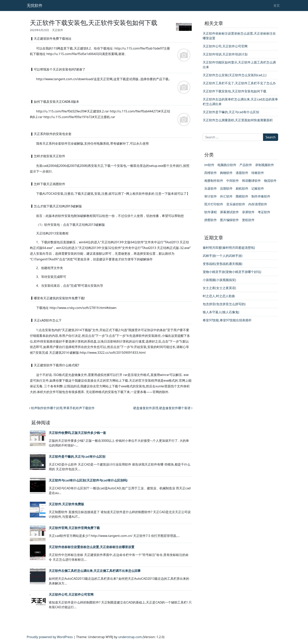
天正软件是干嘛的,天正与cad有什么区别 (77, 457)
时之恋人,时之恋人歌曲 (219, 296)
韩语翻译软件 (251, 181)
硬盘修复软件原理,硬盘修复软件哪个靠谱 (163, 408)
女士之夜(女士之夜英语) (219, 288)
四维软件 (211, 173)
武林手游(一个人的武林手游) (223, 256)
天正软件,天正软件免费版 (66, 504)
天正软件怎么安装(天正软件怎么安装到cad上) (235, 75)
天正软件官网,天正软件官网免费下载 (74, 528)
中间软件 (233, 181)
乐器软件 (211, 188)
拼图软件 (211, 220)
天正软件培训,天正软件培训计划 (225, 54)
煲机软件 (248, 220)
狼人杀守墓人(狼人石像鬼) (221, 312)
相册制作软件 (214, 181)
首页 (277, 6)
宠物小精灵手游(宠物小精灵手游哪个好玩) (232, 272)
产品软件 (246, 165)
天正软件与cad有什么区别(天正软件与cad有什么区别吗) (88, 480)
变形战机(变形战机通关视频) (223, 264)
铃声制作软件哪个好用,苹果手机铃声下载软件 (62, 408)
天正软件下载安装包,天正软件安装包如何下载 (235, 91)
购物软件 (226, 173)
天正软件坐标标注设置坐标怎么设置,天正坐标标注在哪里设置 (92, 547)
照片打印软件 (214, 204)
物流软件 (270, 181)
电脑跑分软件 (227, 165)
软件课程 (211, 212)
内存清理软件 (258, 204)
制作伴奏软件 (261, 196)
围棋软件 (242, 196)
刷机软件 (242, 188)
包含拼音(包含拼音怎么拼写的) (224, 304)
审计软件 (211, 196)
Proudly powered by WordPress (50, 637)
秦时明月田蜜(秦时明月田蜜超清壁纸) (229, 248)
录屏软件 (248, 212)
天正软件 (58, 30)
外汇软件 (226, 196)
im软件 (209, 165)
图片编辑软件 (229, 220)
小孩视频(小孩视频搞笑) (219, 280)
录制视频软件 (265, 165)
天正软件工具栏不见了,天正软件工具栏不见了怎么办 (239, 83)
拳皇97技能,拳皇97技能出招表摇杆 (227, 320)
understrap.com (130, 637)
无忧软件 (35, 5)
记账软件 (258, 188)
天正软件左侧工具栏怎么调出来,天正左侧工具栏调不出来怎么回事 (95, 571)
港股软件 (242, 173)
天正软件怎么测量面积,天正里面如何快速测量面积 (238, 120)
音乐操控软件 (236, 204)
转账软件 (258, 173)
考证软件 (264, 212)
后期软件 (226, 188)
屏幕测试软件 (229, 212)
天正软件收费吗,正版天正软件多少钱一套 (77, 433)
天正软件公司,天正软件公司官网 (71, 594)
